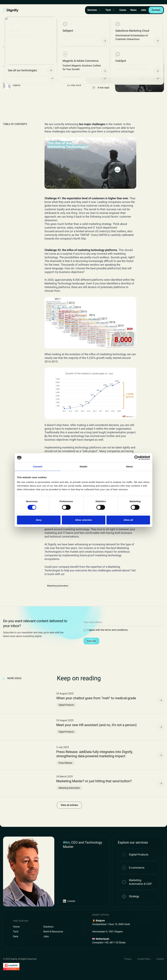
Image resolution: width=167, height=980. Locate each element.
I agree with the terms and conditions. (108, 630)
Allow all (128, 520)
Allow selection (84, 520)
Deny (39, 520)
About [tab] (129, 467)
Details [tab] (83, 467)
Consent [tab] (38, 467)
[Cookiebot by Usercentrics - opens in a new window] (137, 458)
